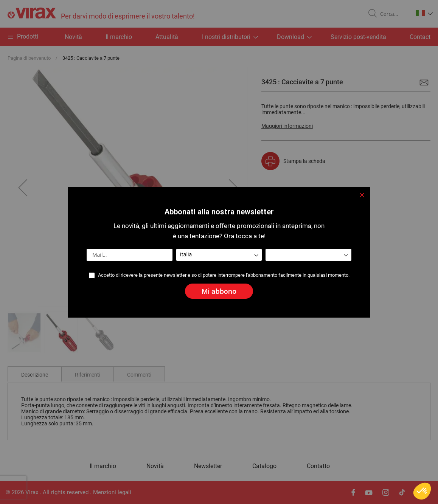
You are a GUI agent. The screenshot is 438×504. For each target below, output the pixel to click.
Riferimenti (88, 375)
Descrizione (35, 375)
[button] (424, 13)
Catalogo (264, 466)
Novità (73, 37)
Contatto (318, 466)
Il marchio (119, 37)
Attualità (167, 37)
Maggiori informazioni (287, 126)
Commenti (139, 375)
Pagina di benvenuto (29, 58)
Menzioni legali (112, 492)
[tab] (35, 374)
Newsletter (208, 466)
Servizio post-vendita (358, 37)
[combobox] (393, 14)
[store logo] (101, 14)
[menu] (219, 37)
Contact (420, 37)
